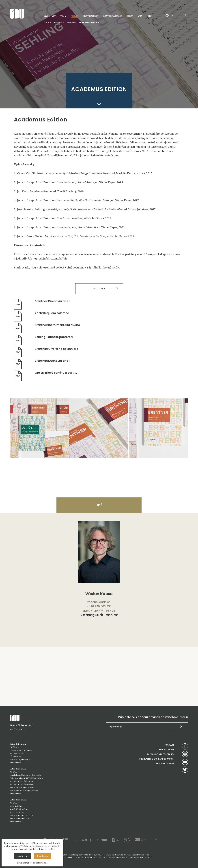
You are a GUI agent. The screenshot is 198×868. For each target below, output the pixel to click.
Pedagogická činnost (90, 16)
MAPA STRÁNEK (167, 750)
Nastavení (23, 856)
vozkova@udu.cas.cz (25, 787)
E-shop (149, 16)
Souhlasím (42, 856)
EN (172, 15)
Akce (54, 16)
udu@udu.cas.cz (24, 759)
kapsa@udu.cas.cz (99, 615)
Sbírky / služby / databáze (112, 16)
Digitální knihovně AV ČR (103, 267)
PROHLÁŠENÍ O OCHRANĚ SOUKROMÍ (157, 759)
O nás (46, 16)
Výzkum (63, 16)
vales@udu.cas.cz (24, 818)
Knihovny (130, 16)
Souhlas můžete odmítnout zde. (32, 863)
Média (140, 16)
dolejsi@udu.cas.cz (25, 815)
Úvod (46, 23)
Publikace (74, 16)
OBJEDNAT (99, 289)
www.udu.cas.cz (17, 763)
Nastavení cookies (165, 764)
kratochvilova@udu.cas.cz (27, 790)
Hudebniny (70, 23)
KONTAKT (170, 745)
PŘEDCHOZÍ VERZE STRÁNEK (161, 754)
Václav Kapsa (99, 594)
